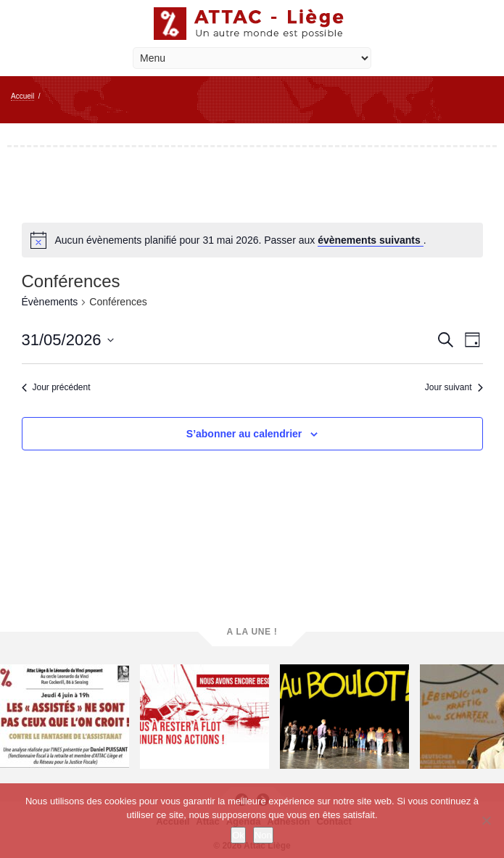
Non (263, 835)
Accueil (22, 96)
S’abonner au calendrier (244, 434)
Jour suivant (454, 387)
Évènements (50, 302)
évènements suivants (371, 240)
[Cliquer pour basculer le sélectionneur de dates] (68, 340)
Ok (238, 835)
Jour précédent (56, 387)
